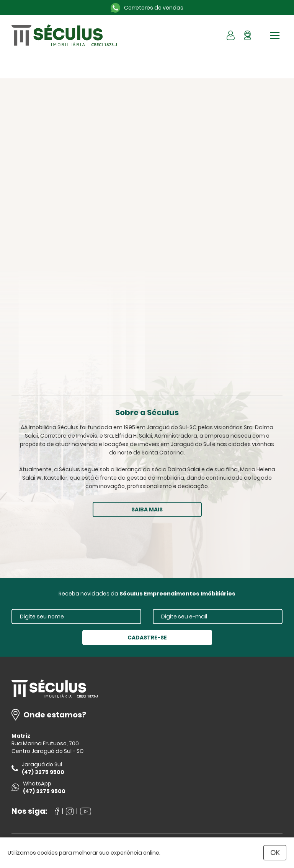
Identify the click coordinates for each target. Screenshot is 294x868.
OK (275, 853)
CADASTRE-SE (147, 638)
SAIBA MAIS (147, 509)
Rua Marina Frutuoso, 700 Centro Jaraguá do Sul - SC (48, 747)
